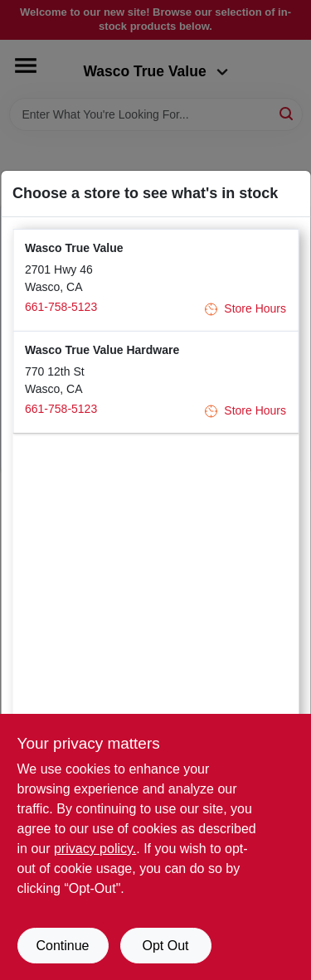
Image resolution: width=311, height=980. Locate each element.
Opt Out (165, 946)
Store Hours (245, 309)
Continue (62, 946)
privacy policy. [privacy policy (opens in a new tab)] (95, 849)
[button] (155, 280)
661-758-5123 (61, 307)
